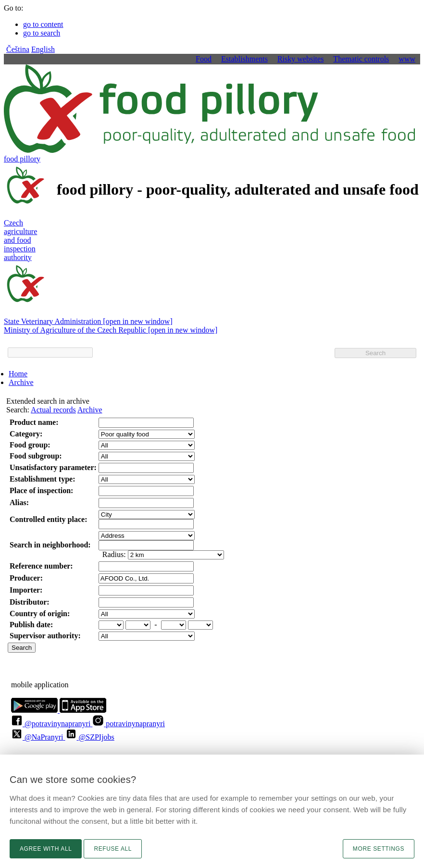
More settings (379, 849)
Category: (26, 434)
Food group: (30, 445)
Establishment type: (42, 479)
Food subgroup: (36, 456)
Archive (21, 382)
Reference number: (41, 566)
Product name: (34, 422)
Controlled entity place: (48, 519)
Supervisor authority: (45, 636)
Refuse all (113, 849)
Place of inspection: (41, 490)
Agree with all (46, 849)
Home (18, 374)
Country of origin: (40, 614)
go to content (43, 24)
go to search (42, 33)
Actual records (53, 410)
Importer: (26, 590)
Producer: (26, 578)
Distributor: (30, 602)
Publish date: (31, 625)
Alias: (19, 502)
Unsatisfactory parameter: (53, 467)
